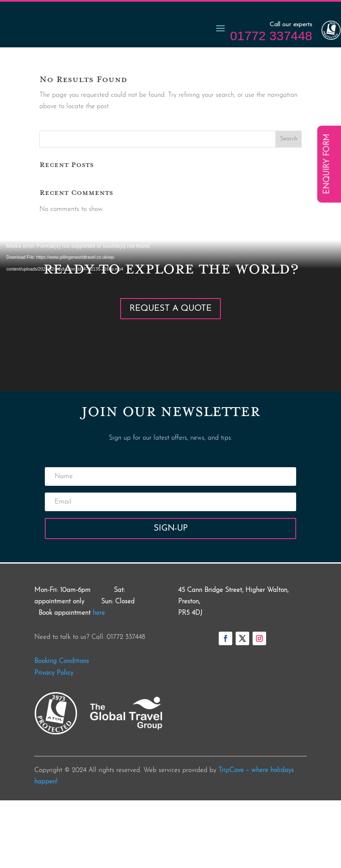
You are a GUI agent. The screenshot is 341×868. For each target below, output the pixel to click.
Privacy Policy (54, 741)
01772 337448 (271, 103)
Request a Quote (170, 376)
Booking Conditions (62, 729)
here (99, 681)
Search (289, 207)
